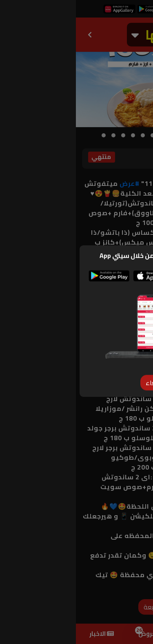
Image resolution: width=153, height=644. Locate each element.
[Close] (77, 372)
